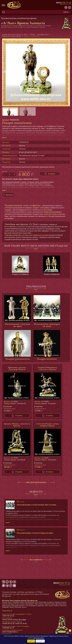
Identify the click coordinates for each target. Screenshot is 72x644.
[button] (67, 72)
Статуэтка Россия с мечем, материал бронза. (48, 431)
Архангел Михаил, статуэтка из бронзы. (17, 431)
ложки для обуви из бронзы (54, 218)
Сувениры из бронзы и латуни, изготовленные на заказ (27, 239)
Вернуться (10, 199)
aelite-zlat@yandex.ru (10, 632)
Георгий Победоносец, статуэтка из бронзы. (48, 375)
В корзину (52, 178)
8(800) (64, 3)
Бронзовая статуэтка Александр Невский (17, 375)
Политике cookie (39, 638)
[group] (36, 72)
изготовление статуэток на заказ (18, 231)
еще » (5, 142)
